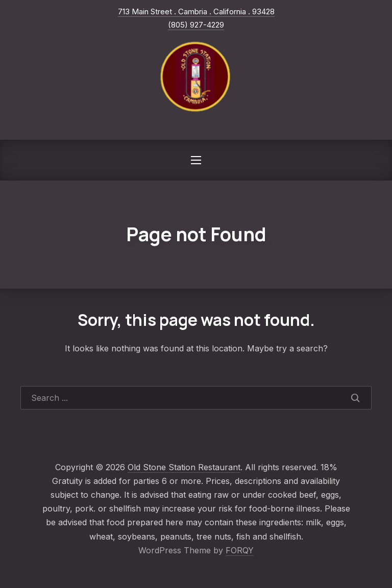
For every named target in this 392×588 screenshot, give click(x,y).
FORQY (240, 550)
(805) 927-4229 (196, 25)
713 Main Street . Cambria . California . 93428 (196, 11)
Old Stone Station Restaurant (184, 467)
